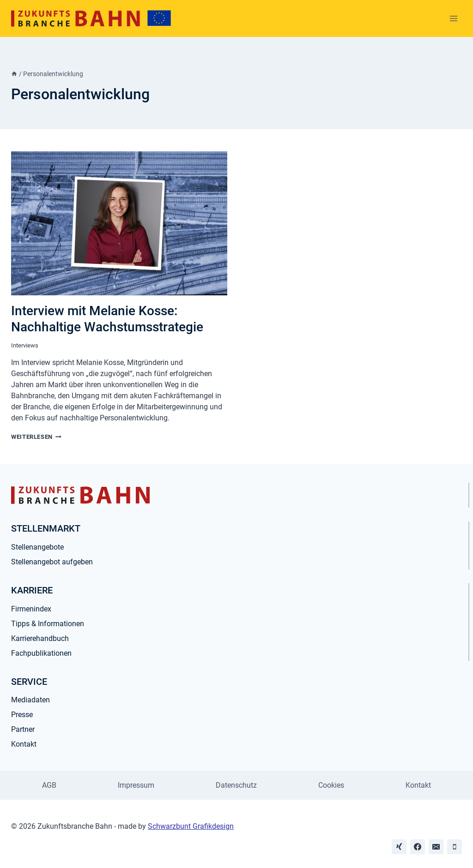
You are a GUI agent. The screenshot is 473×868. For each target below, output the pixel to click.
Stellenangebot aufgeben (52, 562)
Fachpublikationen (41, 653)
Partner (23, 729)
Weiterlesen (36, 437)
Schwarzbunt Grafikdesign (191, 826)
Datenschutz (236, 785)
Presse (22, 715)
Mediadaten (30, 700)
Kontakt (24, 744)
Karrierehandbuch (40, 638)
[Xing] (399, 847)
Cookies (331, 785)
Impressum (136, 785)
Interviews (25, 345)
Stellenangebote (37, 547)
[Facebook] (418, 847)
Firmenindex (31, 609)
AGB (49, 785)
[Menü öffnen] (453, 18)
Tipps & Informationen (48, 624)
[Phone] (455, 847)
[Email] (436, 847)
